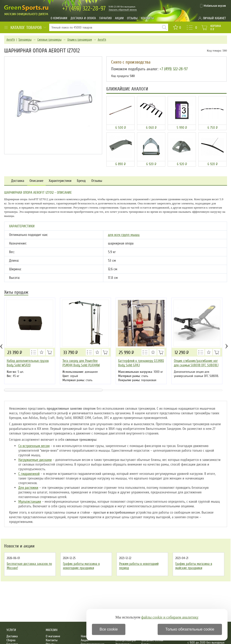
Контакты (147, 18)
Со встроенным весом (34, 446)
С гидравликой (29, 474)
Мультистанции (30, 502)
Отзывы (132, 18)
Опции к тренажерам (80, 40)
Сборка (11, 640)
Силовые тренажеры (49, 40)
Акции (119, 18)
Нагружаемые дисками (35, 460)
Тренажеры (25, 40)
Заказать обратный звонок (123, 10)
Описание (36, 181)
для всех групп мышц (124, 235)
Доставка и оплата (83, 18)
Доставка (18, 181)
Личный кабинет (214, 18)
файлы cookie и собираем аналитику (170, 617)
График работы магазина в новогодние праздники (81, 566)
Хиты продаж (16, 293)
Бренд (81, 181)
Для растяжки (28, 488)
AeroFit (11, 40)
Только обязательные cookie (190, 629)
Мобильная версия (215, 6)
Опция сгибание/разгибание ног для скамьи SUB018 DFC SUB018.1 (196, 363)
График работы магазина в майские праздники (194, 566)
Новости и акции (19, 546)
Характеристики (60, 181)
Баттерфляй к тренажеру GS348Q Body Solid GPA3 (141, 363)
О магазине (53, 636)
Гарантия (105, 18)
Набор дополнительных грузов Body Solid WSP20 (28, 363)
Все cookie (109, 629)
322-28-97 (84, 8)
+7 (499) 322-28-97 (174, 69)
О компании (59, 18)
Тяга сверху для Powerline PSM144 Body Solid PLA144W (81, 363)
